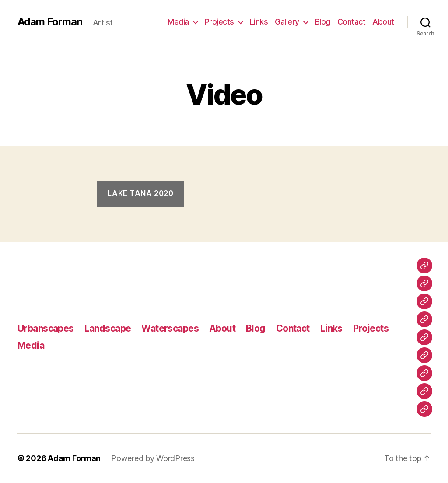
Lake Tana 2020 (140, 193)
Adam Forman (50, 22)
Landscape (108, 328)
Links (259, 22)
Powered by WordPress (153, 458)
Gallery (287, 22)
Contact (352, 22)
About (383, 22)
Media (178, 22)
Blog (323, 22)
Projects (219, 22)
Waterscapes (170, 328)
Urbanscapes (46, 328)
